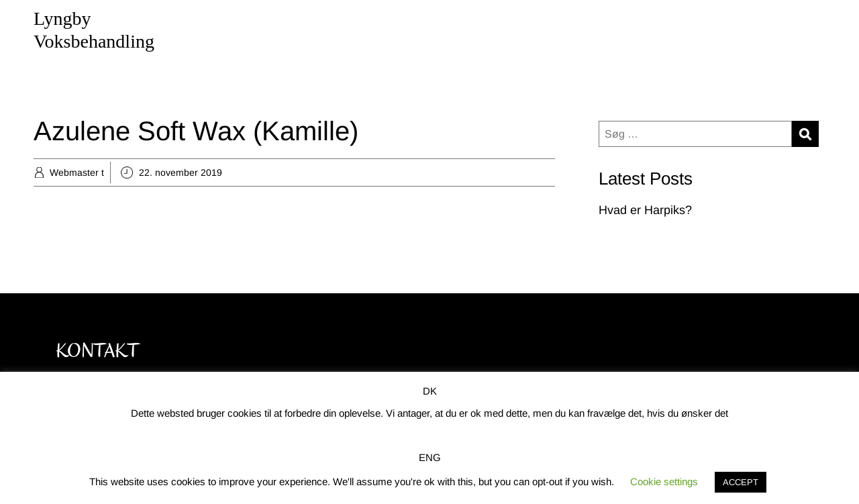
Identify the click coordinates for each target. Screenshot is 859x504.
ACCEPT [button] (741, 482)
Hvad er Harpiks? (645, 210)
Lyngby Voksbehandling (94, 30)
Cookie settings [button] (664, 482)
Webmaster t (77, 172)
